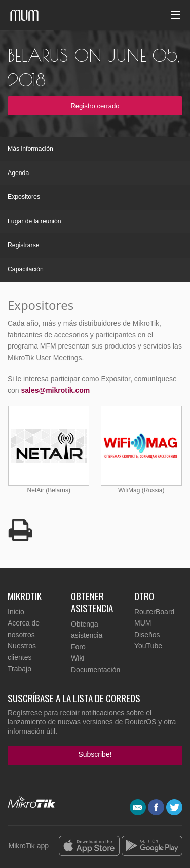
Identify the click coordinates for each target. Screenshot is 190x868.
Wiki (78, 658)
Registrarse (24, 245)
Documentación (96, 670)
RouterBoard (154, 612)
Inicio (16, 612)
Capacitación (26, 269)
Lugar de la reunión (34, 221)
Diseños (147, 635)
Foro (78, 647)
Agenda (18, 173)
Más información (30, 149)
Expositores (24, 197)
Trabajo (20, 669)
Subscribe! (95, 754)
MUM (143, 623)
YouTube (148, 646)
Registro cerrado (95, 106)
